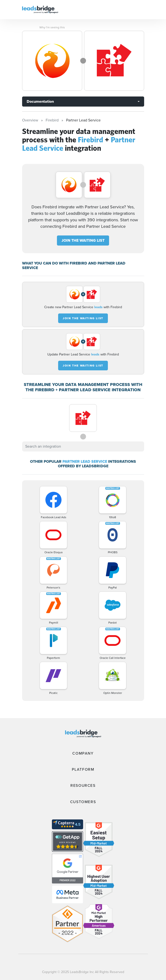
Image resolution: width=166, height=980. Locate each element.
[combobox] (83, 446)
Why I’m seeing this (52, 27)
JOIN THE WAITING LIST (83, 240)
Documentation (40, 101)
